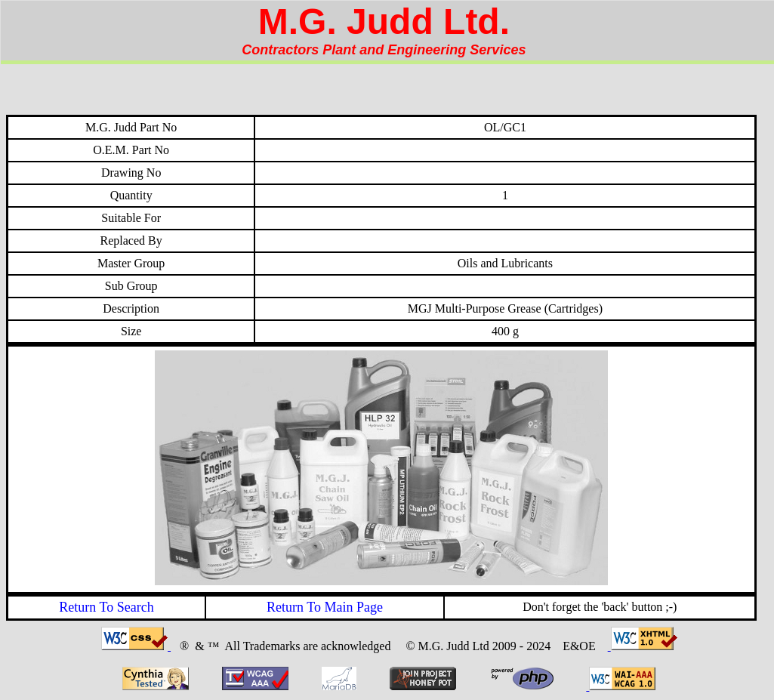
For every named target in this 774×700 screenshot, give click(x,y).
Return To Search (106, 607)
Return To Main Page (325, 607)
